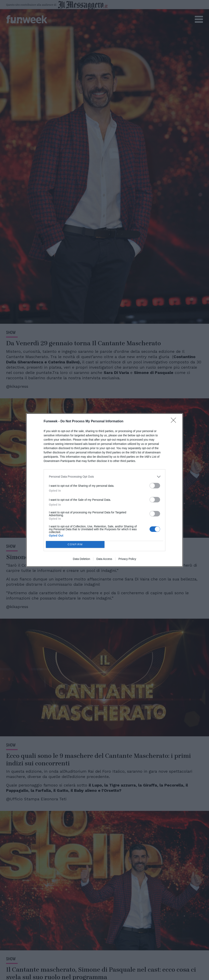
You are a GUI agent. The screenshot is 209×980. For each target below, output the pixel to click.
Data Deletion (81, 559)
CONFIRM (75, 544)
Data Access (104, 559)
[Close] (175, 422)
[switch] (155, 486)
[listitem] (104, 477)
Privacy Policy (127, 559)
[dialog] (104, 490)
